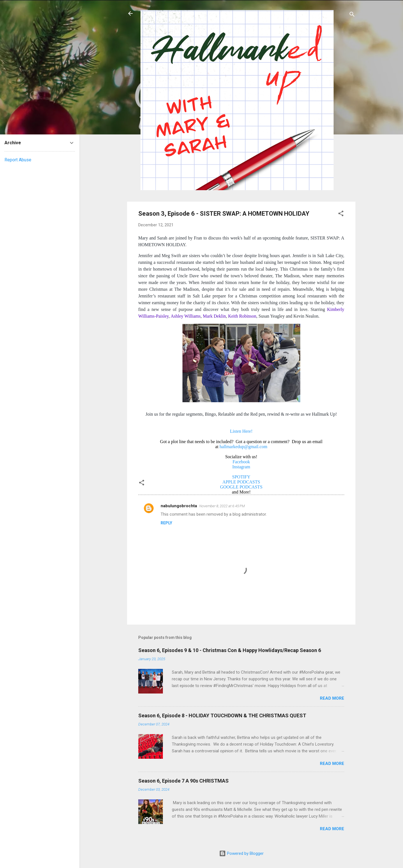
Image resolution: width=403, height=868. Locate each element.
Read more (332, 698)
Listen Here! (241, 431)
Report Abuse (18, 160)
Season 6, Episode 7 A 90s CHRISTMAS (183, 781)
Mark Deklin (214, 316)
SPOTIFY (241, 477)
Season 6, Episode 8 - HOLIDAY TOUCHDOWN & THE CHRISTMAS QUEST (222, 715)
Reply (166, 523)
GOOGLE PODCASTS (241, 487)
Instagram (241, 467)
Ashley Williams (186, 316)
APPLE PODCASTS (241, 482)
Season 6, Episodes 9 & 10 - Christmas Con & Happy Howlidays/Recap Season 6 (230, 650)
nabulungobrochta (179, 506)
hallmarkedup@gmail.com (243, 447)
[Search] (352, 15)
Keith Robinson (242, 316)
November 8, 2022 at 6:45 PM (222, 506)
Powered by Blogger (241, 853)
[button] (341, 214)
